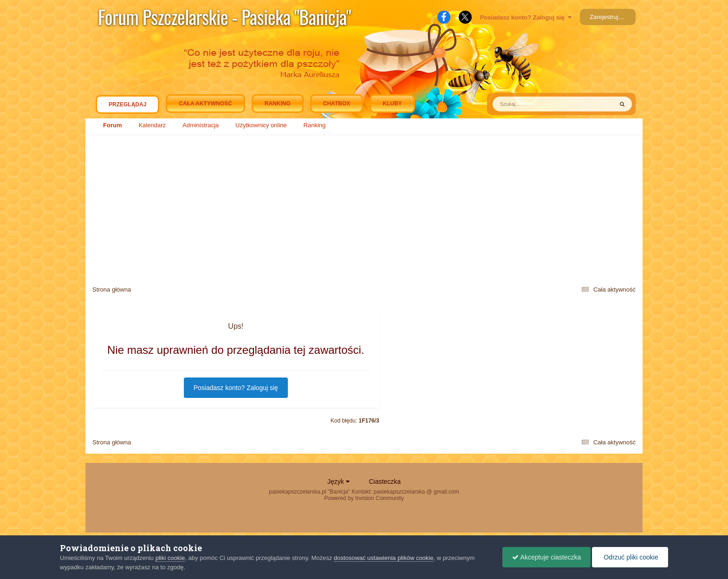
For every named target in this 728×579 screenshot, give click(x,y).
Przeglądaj (127, 107)
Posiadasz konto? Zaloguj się (526, 17)
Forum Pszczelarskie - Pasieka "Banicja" (224, 17)
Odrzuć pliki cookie (630, 557)
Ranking (315, 125)
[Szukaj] (531, 104)
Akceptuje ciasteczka (546, 557)
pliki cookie (170, 558)
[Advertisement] (364, 208)
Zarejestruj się (609, 17)
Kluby (392, 104)
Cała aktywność (205, 104)
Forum (112, 125)
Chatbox (337, 104)
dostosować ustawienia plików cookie (384, 558)
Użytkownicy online (261, 125)
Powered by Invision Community (364, 498)
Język (338, 481)
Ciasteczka (384, 481)
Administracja (201, 125)
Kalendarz (152, 125)
